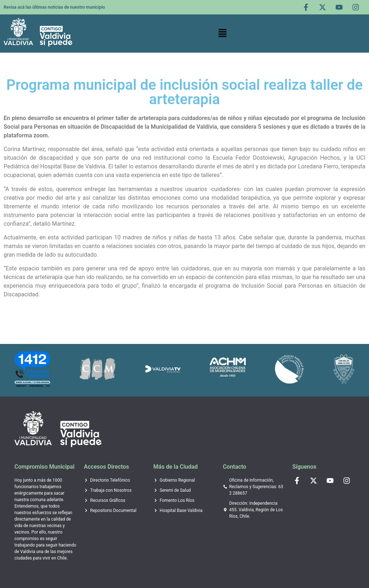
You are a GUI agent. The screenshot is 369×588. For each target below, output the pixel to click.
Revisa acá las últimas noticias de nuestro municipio (54, 7)
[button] (223, 34)
